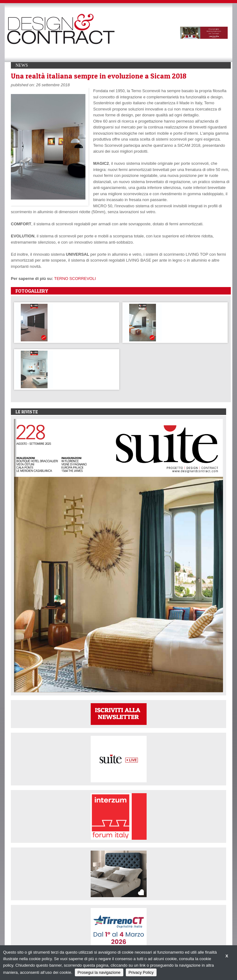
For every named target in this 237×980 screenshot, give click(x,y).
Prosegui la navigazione (99, 972)
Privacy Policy (141, 972)
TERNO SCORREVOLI (75, 279)
